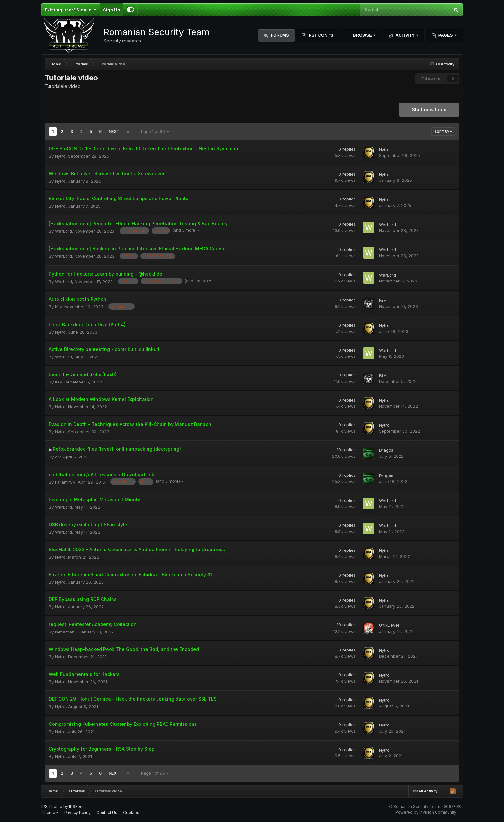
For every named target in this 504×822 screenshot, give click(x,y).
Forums (279, 35)
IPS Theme (52, 806)
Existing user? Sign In (71, 10)
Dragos (386, 450)
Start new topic (429, 110)
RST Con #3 (320, 35)
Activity (405, 35)
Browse (363, 35)
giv (58, 457)
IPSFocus (78, 806)
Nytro (60, 156)
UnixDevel (389, 625)
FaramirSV (65, 482)
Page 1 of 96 (155, 131)
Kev (58, 307)
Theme (50, 813)
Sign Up (112, 10)
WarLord (63, 231)
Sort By (443, 132)
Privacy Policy (77, 813)
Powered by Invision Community (426, 812)
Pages (446, 35)
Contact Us (107, 813)
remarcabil (66, 632)
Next (114, 131)
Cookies (131, 813)
